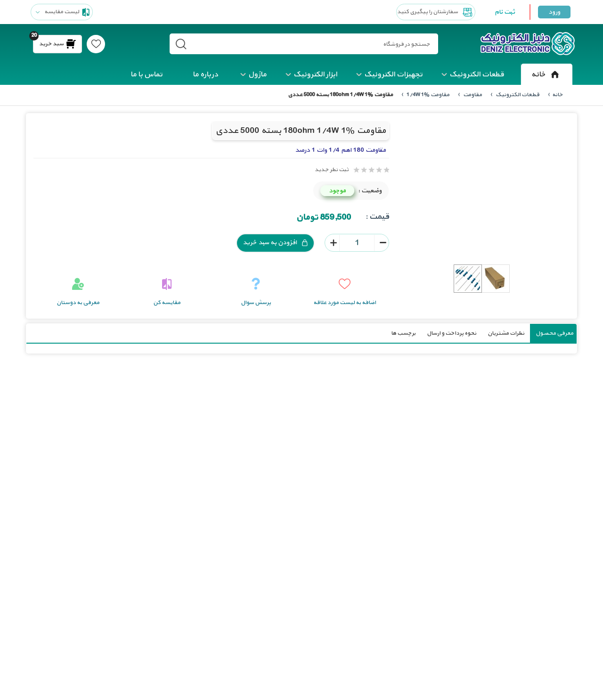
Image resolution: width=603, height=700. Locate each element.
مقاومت (472, 95)
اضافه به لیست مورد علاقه (345, 302)
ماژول (257, 74)
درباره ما (205, 74)
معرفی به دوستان (78, 302)
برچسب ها (403, 333)
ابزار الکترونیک (315, 74)
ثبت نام (505, 12)
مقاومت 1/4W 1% (428, 95)
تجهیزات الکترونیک (393, 74)
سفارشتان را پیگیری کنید (436, 12)
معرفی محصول (554, 333)
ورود (554, 12)
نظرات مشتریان (506, 333)
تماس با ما (147, 74)
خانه (547, 74)
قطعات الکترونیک (477, 74)
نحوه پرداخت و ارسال (452, 333)
